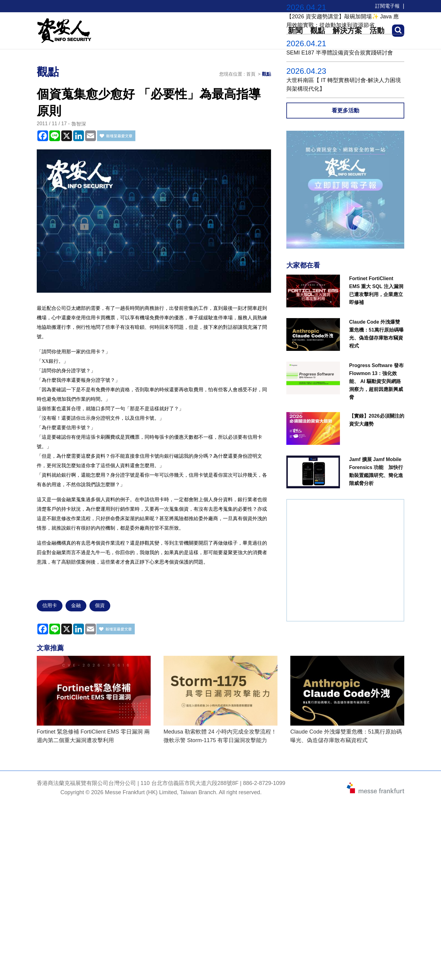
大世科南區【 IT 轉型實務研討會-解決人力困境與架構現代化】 (344, 84)
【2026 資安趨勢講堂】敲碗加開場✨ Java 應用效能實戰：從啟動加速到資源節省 (343, 21)
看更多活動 (345, 111)
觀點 (266, 74)
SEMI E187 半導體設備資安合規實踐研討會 (340, 53)
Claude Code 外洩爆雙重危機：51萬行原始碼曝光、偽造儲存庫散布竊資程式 (346, 736)
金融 (76, 605)
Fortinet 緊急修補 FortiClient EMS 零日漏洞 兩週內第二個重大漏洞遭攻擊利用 (93, 736)
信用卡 (50, 605)
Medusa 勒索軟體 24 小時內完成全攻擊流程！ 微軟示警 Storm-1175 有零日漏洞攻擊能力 (220, 736)
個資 (100, 605)
